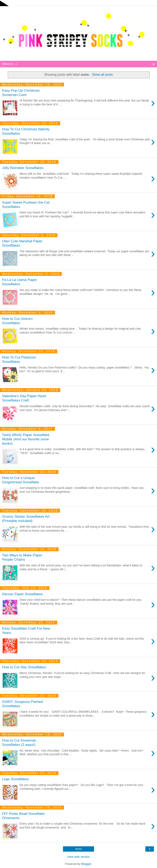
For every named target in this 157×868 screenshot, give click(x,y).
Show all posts (102, 75)
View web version (78, 857)
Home (78, 849)
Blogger (86, 864)
